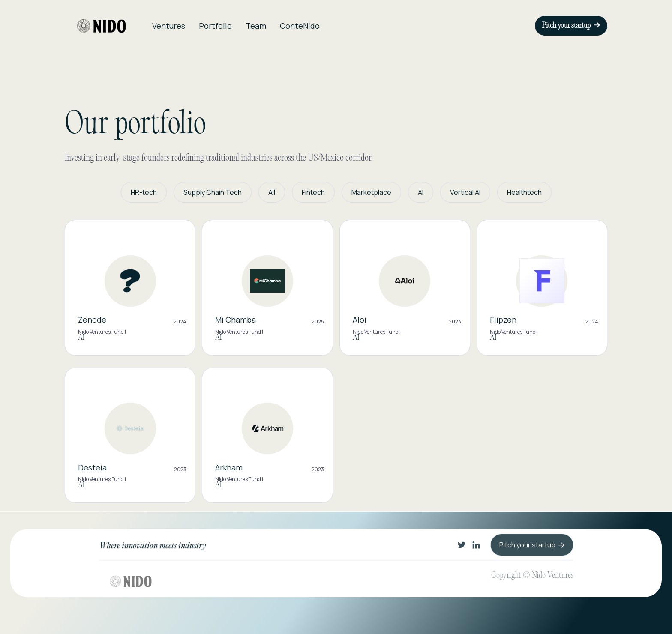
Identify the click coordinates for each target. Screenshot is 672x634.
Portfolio (215, 26)
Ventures (169, 26)
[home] (102, 26)
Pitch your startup (571, 26)
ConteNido (300, 26)
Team (256, 26)
